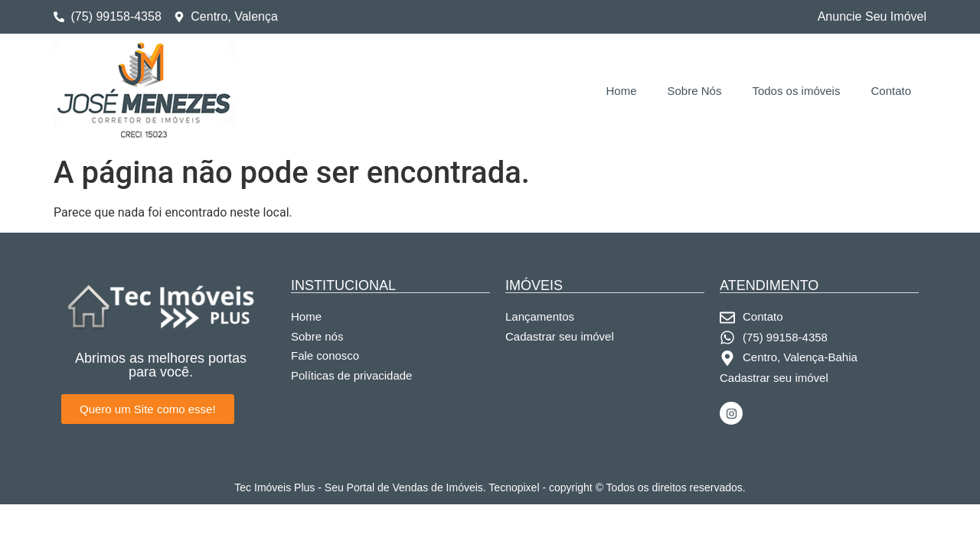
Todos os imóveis (796, 91)
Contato (891, 91)
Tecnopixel (514, 487)
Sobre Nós (695, 91)
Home (622, 91)
